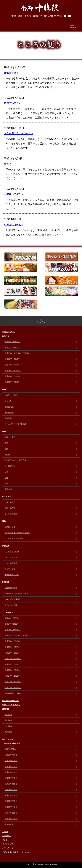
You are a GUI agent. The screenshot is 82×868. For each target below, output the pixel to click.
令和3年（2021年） (41, 342)
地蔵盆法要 (41, 407)
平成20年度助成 (41, 813)
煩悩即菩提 (11, 73)
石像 (41, 478)
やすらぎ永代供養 (41, 552)
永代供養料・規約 (41, 575)
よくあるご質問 (41, 514)
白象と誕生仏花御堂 (41, 599)
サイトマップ (8, 844)
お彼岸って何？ (14, 194)
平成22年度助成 (41, 801)
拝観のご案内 (41, 437)
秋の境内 (41, 726)
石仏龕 (41, 455)
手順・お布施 (41, 508)
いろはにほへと (14, 225)
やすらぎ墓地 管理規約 (41, 539)
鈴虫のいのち (12, 103)
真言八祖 (41, 489)
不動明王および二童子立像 (41, 460)
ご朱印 (5, 832)
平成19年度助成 (41, 819)
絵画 (41, 483)
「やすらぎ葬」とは (41, 502)
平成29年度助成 (41, 761)
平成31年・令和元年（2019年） (41, 353)
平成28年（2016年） (41, 371)
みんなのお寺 (8, 739)
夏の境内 (41, 720)
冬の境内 (41, 732)
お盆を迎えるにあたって (18, 133)
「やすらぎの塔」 (41, 557)
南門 (41, 449)
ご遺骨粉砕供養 (41, 588)
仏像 (41, 472)
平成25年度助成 (41, 784)
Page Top (41, 321)
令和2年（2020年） (41, 348)
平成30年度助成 (41, 755)
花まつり (41, 401)
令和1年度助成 (41, 749)
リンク (5, 840)
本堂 (41, 443)
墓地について (41, 527)
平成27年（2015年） (41, 376)
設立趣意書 (41, 824)
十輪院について (9, 332)
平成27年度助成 (41, 772)
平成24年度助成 (41, 790)
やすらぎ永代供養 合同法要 (41, 424)
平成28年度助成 (41, 767)
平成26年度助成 (41, 778)
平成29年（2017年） (41, 365)
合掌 (7, 164)
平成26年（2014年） (41, 382)
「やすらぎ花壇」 (41, 563)
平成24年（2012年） (41, 676)
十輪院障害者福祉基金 (11, 743)
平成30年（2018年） (41, 359)
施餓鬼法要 (41, 413)
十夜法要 (41, 418)
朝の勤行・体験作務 (10, 701)
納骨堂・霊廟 (41, 569)
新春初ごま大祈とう (41, 395)
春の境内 (41, 715)
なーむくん (7, 836)
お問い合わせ (8, 848)
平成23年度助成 (41, 795)
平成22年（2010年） (41, 688)
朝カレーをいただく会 (11, 705)
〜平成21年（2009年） (41, 693)
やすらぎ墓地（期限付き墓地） (41, 533)
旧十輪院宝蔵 (41, 466)
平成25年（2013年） (41, 670)
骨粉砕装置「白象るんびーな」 (41, 594)
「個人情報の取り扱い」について (16, 852)
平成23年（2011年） (41, 682)
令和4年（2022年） (41, 618)
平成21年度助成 (41, 807)
